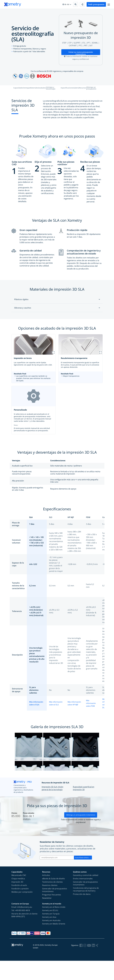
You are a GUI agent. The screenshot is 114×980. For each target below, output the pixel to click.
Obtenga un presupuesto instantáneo (81, 834)
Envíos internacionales (83, 898)
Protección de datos (82, 913)
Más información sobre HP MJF (73, 703)
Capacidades (18, 88)
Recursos (83, 88)
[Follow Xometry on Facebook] (82, 964)
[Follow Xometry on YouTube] (89, 964)
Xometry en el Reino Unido (54, 926)
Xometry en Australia (51, 940)
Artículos (46, 894)
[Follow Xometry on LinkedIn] (94, 964)
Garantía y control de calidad (86, 894)
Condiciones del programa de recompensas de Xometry (86, 909)
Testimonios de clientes (52, 901)
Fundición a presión (20, 908)
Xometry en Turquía (51, 933)
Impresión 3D (17, 901)
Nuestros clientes (50, 904)
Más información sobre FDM (91, 703)
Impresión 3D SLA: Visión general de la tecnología (52, 805)
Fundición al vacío (19, 904)
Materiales (34, 88)
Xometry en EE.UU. (50, 930)
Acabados (42, 88)
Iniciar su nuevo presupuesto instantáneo (81, 53)
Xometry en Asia (49, 936)
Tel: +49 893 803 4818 (21, 930)
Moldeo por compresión (22, 911)
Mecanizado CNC (19, 894)
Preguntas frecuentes (52, 914)
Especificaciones (67, 88)
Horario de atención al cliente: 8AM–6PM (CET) (25, 934)
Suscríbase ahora (83, 877)
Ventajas (27, 88)
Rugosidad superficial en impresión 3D (84, 805)
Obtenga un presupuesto (91, 88)
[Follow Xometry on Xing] (97, 964)
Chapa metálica (18, 898)
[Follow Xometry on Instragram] (85, 964)
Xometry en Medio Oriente (54, 943)
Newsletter (47, 917)
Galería (76, 88)
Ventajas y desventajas (51, 88)
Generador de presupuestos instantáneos (55, 909)
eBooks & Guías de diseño (53, 898)
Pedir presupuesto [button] (96, 4)
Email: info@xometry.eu (22, 926)
